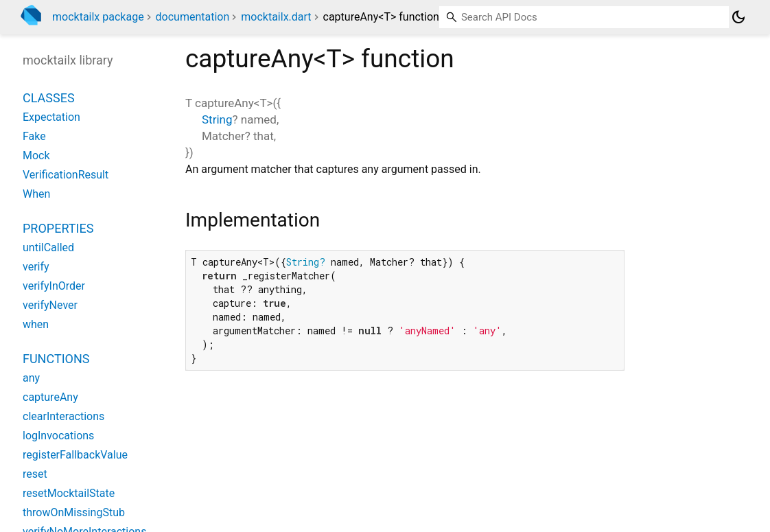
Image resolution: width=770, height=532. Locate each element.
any (31, 378)
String (217, 119)
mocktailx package (98, 17)
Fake (34, 136)
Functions (56, 359)
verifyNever (50, 305)
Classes (49, 98)
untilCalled (48, 247)
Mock (36, 155)
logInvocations (58, 436)
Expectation (51, 117)
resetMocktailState (69, 493)
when (36, 324)
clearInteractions (63, 416)
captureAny (50, 397)
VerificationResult (66, 175)
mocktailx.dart (276, 17)
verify (36, 267)
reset (35, 474)
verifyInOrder (54, 286)
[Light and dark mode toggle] (738, 17)
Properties (58, 228)
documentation (193, 17)
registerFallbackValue (75, 455)
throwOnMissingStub (74, 512)
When (36, 194)
